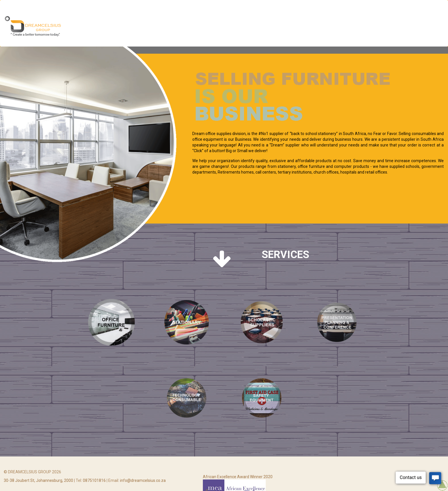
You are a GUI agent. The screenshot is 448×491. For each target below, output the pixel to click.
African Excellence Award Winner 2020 (238, 483)
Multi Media (205, 27)
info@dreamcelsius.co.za (143, 485)
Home (180, 27)
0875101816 (94, 485)
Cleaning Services (327, 27)
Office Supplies (285, 27)
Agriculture (366, 27)
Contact (420, 27)
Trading (394, 27)
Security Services (243, 27)
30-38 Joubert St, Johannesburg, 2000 (38, 485)
